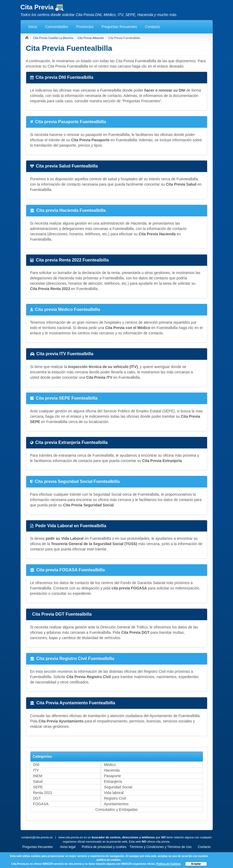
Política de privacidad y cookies (104, 847)
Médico (110, 765)
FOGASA (41, 804)
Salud (38, 781)
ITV (36, 770)
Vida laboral (114, 793)
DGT (37, 798)
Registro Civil (115, 798)
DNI (36, 765)
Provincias (85, 27)
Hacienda (112, 770)
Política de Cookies (168, 864)
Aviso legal (68, 847)
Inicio (33, 27)
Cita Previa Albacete (91, 38)
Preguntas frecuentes (119, 27)
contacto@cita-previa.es (37, 837)
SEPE (38, 787)
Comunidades (57, 27)
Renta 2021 (43, 793)
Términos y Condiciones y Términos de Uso (161, 847)
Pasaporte (112, 776)
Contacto (152, 27)
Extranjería (113, 781)
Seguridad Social (118, 787)
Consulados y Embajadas (116, 810)
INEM (38, 776)
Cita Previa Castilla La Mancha (53, 38)
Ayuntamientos (116, 804)
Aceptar (196, 864)
